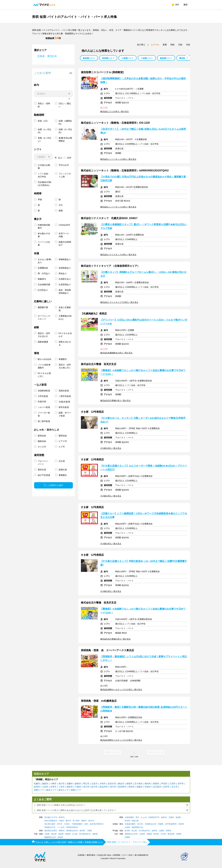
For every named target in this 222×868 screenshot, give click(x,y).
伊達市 (148, 787)
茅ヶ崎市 (76, 821)
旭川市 (62, 784)
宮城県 (147, 824)
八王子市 (54, 817)
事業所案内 (91, 855)
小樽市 (53, 784)
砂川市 (94, 787)
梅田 (132, 817)
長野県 (168, 831)
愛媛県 (47, 837)
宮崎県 (179, 834)
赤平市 (181, 784)
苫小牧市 (139, 784)
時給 (173, 45)
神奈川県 (48, 821)
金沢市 (147, 831)
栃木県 (93, 824)
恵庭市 (140, 787)
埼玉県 (47, 824)
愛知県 (47, 831)
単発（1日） (43, 132)
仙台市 (153, 824)
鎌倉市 (84, 821)
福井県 (154, 831)
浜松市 (75, 831)
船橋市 (80, 824)
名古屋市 (54, 831)
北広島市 (157, 787)
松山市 (53, 837)
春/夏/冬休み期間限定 (65, 151)
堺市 (137, 817)
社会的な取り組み (104, 855)
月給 (188, 45)
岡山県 (54, 834)
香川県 (82, 834)
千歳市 (78, 787)
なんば (143, 817)
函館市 (45, 784)
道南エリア (76, 790)
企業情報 (81, 855)
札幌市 (37, 784)
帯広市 (86, 784)
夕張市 (103, 784)
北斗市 (175, 787)
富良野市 (122, 787)
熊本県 (156, 834)
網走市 (121, 784)
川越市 (53, 824)
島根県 (68, 834)
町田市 (61, 817)
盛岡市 (174, 824)
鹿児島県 (171, 834)
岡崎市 (61, 831)
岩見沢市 (112, 784)
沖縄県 (127, 837)
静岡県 (69, 831)
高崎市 (75, 827)
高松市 (87, 834)
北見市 (94, 784)
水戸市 (53, 827)
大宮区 (67, 824)
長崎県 (149, 834)
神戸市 (157, 817)
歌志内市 (104, 787)
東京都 (47, 817)
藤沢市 (68, 821)
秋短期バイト (108, 58)
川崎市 (61, 821)
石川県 (141, 831)
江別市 (172, 784)
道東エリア (39, 790)
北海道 (127, 824)
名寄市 (53, 787)
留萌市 (129, 784)
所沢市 (60, 824)
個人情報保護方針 (142, 855)
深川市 (113, 787)
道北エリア (64, 790)
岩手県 (168, 824)
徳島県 (95, 834)
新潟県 (127, 831)
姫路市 (164, 817)
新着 (165, 45)
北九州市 (134, 834)
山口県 (75, 834)
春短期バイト (89, 58)
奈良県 (127, 821)
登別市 (131, 787)
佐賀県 (142, 834)
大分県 (163, 834)
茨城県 (47, 827)
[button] (187, 58)
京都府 (171, 817)
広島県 (47, 834)
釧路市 (78, 784)
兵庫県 (151, 817)
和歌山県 (135, 821)
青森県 (161, 824)
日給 (180, 45)
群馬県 (69, 827)
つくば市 (61, 827)
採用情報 (117, 855)
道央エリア (51, 790)
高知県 (60, 837)
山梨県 (161, 831)
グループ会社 (127, 855)
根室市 (70, 787)
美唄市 (156, 784)
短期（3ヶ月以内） (65, 142)
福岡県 (127, 834)
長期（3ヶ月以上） (44, 151)
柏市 (86, 824)
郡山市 (140, 827)
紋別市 (37, 787)
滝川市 (86, 787)
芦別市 (164, 784)
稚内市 (148, 784)
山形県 (127, 827)
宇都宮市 (99, 824)
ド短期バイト (147, 58)
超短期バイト (166, 58)
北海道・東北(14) (47, 56)
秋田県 (181, 824)
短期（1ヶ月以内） (44, 142)
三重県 (89, 831)
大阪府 (127, 817)
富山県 (134, 831)
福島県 (134, 827)
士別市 (45, 787)
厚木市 (91, 821)
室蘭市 (70, 784)
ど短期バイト (128, 58)
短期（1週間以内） (65, 134)
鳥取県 (61, 834)
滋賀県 (178, 817)
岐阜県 (82, 831)
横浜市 (54, 821)
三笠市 (62, 787)
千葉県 (74, 824)
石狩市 (166, 787)
